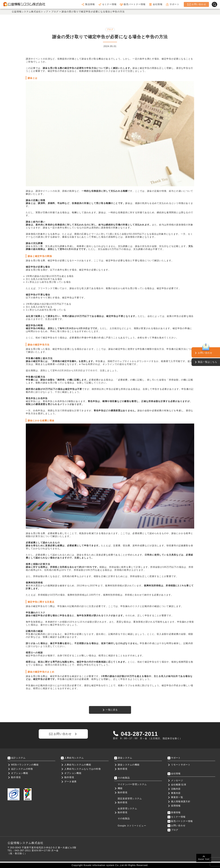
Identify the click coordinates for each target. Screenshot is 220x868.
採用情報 (176, 806)
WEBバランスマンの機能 (25, 765)
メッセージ (177, 780)
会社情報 (155, 4)
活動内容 (176, 789)
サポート (172, 4)
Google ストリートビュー (132, 826)
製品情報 (88, 4)
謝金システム (125, 758)
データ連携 (70, 782)
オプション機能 (20, 773)
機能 (120, 788)
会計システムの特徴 (22, 769)
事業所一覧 (177, 797)
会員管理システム (127, 809)
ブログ (110, 29)
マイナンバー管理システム (132, 784)
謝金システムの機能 (129, 765)
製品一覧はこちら (208, 362)
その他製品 (124, 818)
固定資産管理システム (130, 799)
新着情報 (176, 812)
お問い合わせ (196, 4)
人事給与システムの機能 (78, 765)
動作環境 (16, 777)
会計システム (18, 758)
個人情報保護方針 (181, 801)
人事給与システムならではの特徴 (83, 769)
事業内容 (176, 793)
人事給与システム (74, 758)
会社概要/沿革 (179, 785)
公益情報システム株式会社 (25, 843)
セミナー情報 (107, 4)
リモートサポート (181, 765)
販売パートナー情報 (133, 4)
